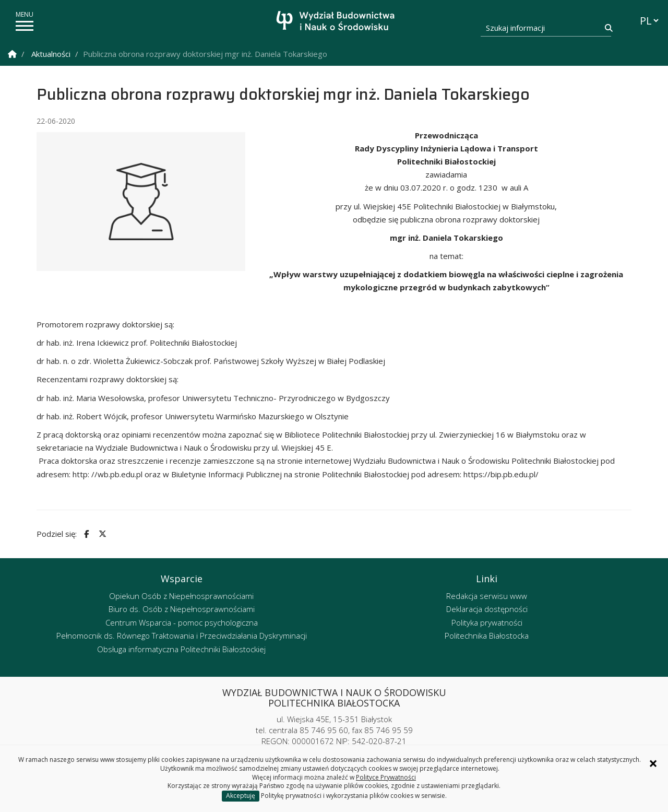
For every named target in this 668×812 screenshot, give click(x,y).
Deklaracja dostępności (487, 609)
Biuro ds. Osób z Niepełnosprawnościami (182, 609)
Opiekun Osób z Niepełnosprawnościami (181, 596)
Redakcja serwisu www (487, 596)
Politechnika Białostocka (487, 636)
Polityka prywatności (487, 622)
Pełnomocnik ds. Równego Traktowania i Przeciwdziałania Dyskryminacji (182, 636)
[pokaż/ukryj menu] (25, 26)
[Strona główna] (337, 22)
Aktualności (51, 54)
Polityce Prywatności (386, 777)
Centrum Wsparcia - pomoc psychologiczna (182, 622)
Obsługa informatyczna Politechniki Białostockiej (181, 649)
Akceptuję (241, 796)
